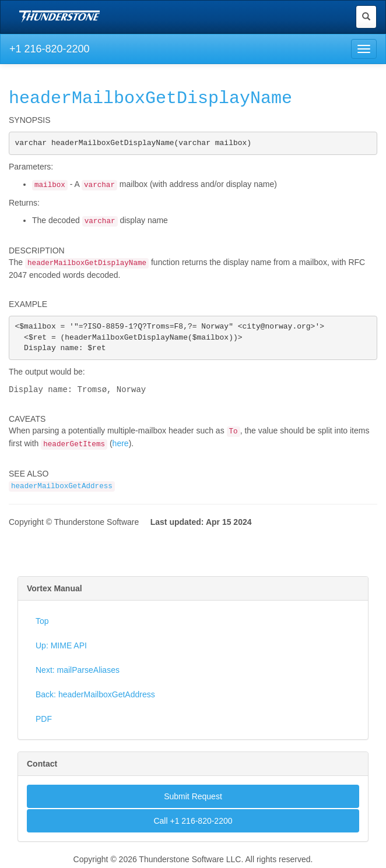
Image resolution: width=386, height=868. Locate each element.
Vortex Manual (55, 591)
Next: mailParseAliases (78, 673)
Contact (42, 767)
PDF (44, 722)
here (121, 446)
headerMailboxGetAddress (62, 489)
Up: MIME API (61, 648)
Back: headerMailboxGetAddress (95, 697)
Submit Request (193, 799)
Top (42, 624)
